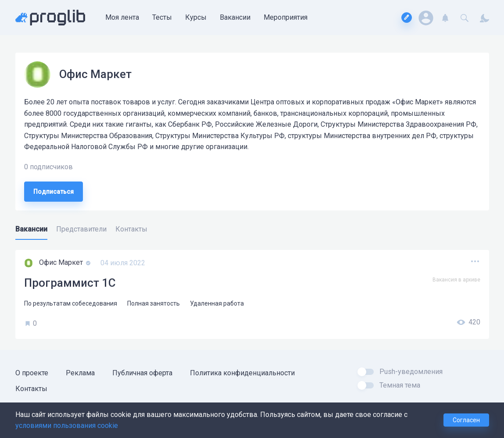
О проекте (32, 373)
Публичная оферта (142, 373)
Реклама (80, 373)
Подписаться (54, 192)
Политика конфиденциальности (242, 373)
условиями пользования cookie (67, 426)
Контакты (31, 389)
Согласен (466, 420)
